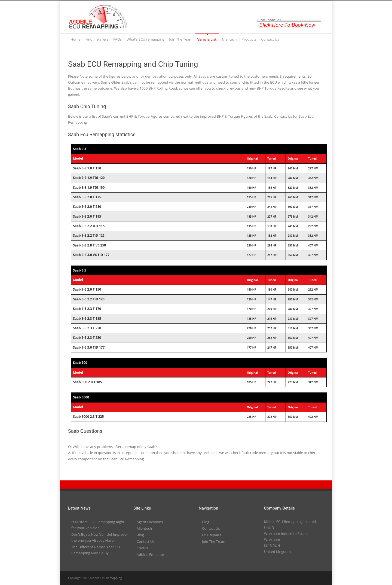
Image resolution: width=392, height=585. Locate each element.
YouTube (297, 578)
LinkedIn (286, 578)
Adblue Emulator (151, 554)
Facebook (275, 578)
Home (76, 39)
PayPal (308, 578)
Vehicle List (207, 39)
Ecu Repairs (212, 535)
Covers (142, 548)
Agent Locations (150, 522)
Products (249, 39)
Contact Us (270, 39)
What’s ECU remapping (145, 39)
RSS (318, 578)
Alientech (229, 39)
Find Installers (97, 39)
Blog (140, 535)
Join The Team (181, 39)
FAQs (117, 39)
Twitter (264, 578)
